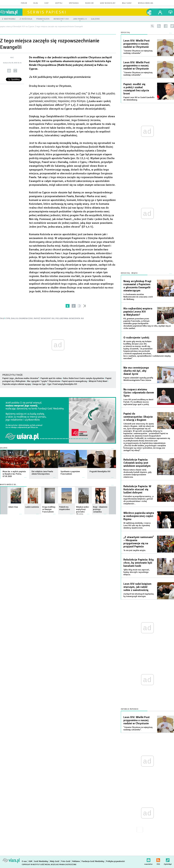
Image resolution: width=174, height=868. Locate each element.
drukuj (15, 71)
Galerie (4, 448)
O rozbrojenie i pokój (136, 338)
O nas (24, 861)
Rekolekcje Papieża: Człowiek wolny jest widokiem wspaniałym (137, 463)
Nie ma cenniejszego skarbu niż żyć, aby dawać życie (136, 371)
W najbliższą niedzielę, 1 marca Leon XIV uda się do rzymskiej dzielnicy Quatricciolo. (137, 525)
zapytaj (59, 3)
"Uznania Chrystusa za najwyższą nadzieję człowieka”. (138, 52)
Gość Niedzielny (108, 3)
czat (47, 3)
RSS (158, 859)
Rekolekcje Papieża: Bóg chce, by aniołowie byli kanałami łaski (139, 563)
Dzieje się (125, 33)
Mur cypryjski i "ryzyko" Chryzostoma (44, 381)
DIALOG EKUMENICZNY (22, 318)
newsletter (148, 859)
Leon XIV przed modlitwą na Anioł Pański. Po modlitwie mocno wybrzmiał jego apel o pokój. (138, 402)
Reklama (76, 861)
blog (36, 3)
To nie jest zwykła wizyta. (135, 550)
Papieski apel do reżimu (51, 378)
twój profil (160, 12)
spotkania (74, 3)
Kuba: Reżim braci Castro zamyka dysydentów (84, 378)
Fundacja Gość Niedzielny (93, 861)
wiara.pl (11, 12)
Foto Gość (66, 861)
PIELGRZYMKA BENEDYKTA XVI (70, 318)
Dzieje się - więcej (129, 273)
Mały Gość (127, 3)
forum (24, 3)
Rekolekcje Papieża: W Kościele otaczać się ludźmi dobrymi (137, 489)
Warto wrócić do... (9, 485)
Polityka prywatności (115, 861)
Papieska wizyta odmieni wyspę (17, 384)
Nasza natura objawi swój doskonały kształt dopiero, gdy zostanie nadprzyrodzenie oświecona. (137, 473)
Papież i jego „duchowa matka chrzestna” (21, 378)
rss (159, 26)
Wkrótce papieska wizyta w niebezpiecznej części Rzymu (139, 516)
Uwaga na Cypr (39, 384)
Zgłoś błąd (168, 859)
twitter (172, 26)
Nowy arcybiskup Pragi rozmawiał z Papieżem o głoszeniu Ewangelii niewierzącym (137, 286)
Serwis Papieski (47, 12)
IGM (30, 861)
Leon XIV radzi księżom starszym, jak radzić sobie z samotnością (137, 587)
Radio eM (89, 3)
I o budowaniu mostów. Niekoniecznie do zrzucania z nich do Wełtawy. (138, 297)
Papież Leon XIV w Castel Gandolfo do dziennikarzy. (139, 99)
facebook (166, 26)
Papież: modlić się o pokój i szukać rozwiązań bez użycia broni (136, 89)
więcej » (25, 476)
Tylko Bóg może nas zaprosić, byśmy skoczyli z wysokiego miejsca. (137, 572)
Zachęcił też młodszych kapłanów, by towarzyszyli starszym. (139, 595)
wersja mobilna (146, 3)
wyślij (9, 71)
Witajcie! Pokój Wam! (98, 381)
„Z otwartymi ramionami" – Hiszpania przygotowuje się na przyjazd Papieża (139, 542)
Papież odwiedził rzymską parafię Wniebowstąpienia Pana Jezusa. (138, 379)
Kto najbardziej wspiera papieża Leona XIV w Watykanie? (138, 312)
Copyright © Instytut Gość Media (36, 865)
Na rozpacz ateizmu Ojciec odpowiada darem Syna (139, 393)
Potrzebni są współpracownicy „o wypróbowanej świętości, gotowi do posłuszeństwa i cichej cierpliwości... (139, 500)
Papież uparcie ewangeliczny (74, 381)
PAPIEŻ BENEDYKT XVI (44, 318)
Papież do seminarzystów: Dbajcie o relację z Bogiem (138, 417)
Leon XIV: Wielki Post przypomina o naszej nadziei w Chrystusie (137, 44)
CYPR (8, 318)
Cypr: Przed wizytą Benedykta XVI (62, 384)
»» (85, 306)
